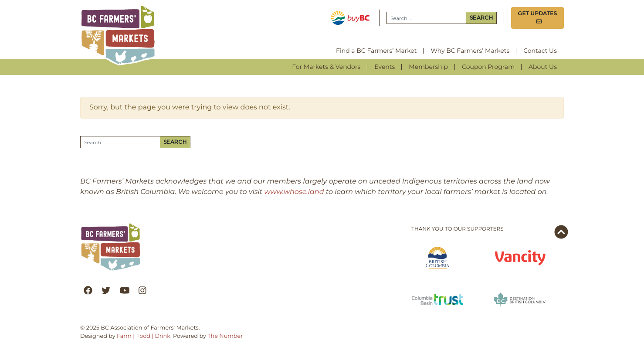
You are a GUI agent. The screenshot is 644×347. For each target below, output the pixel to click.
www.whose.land (294, 192)
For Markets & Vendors (326, 67)
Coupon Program (488, 67)
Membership (428, 67)
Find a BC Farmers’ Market (376, 51)
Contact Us (540, 51)
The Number (225, 336)
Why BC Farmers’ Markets (470, 51)
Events (385, 67)
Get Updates (538, 18)
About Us (543, 67)
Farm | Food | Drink (144, 336)
